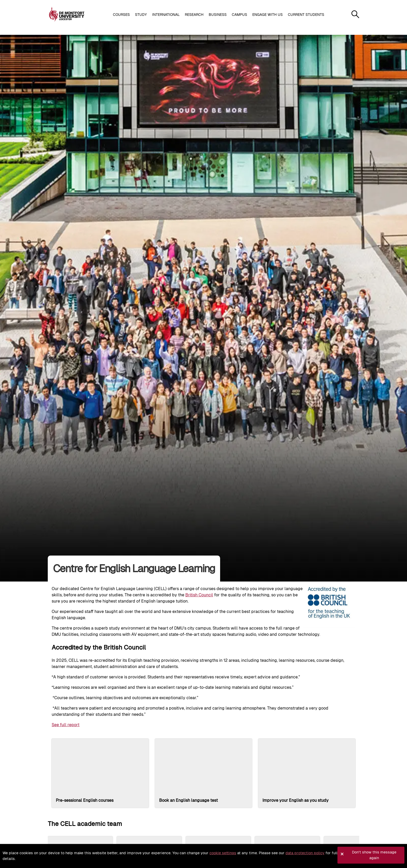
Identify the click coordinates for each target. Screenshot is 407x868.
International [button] (166, 15)
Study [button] (141, 15)
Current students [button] (306, 15)
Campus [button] (239, 15)
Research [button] (194, 15)
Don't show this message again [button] (374, 855)
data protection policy (305, 853)
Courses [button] (121, 15)
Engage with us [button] (267, 15)
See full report (66, 725)
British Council (199, 595)
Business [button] (218, 15)
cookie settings (223, 853)
